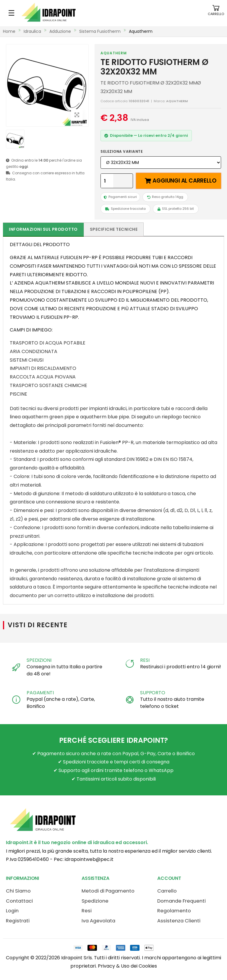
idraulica (32, 31)
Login (12, 911)
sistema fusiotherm (100, 31)
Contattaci (19, 901)
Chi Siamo (18, 891)
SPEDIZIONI (39, 660)
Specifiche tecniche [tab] (114, 229)
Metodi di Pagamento (108, 891)
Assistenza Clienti (179, 921)
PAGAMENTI (40, 693)
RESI (145, 660)
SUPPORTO (153, 693)
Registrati (18, 921)
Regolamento (174, 911)
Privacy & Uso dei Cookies (127, 966)
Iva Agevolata (98, 921)
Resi (87, 911)
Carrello (167, 891)
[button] (216, 13)
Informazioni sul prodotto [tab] (43, 229)
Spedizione (95, 901)
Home (9, 31)
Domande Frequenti (181, 901)
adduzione (60, 31)
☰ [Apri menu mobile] (11, 13)
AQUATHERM (114, 53)
